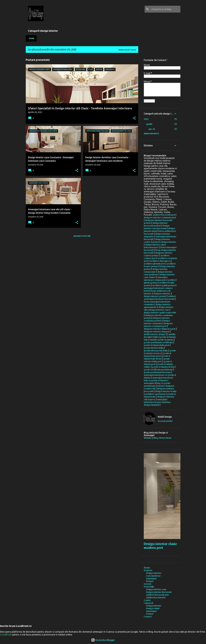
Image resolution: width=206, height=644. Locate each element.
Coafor (147, 600)
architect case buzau (155, 394)
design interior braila (166, 391)
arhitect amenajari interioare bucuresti (160, 298)
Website (148, 438)
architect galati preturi (164, 285)
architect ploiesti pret (154, 264)
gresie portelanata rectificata (158, 342)
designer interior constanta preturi (157, 319)
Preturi (150, 581)
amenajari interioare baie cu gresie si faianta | (159, 379)
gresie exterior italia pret (157, 360)
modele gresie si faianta (162, 340)
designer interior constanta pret (160, 218)
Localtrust (6, 634)
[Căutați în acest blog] (165, 9)
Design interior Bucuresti (159, 592)
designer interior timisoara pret (160, 329)
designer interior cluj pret (157, 332)
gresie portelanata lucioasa (157, 372)
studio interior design (155, 334)
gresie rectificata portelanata (158, 370)
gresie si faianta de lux (163, 367)
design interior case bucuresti (157, 227)
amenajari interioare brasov (156, 401)
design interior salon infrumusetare (155, 246)
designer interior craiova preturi (158, 254)
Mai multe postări (82, 236)
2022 (146, 119)
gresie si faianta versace (160, 352)
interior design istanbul (157, 404)
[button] (134, 118)
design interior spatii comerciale (160, 313)
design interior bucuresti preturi (156, 224)
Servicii (147, 584)
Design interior (154, 573)
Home (32, 38)
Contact (148, 617)
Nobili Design (165, 417)
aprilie (149, 124)
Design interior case (156, 589)
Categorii (148, 603)
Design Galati (153, 608)
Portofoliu (149, 587)
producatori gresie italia (156, 351)
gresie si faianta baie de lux (157, 357)
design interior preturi (155, 296)
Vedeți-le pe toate (127, 50)
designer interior (162, 294)
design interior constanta (157, 322)
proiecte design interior (164, 242)
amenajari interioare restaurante (156, 279)
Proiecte (148, 570)
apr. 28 (152, 129)
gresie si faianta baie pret (157, 355)
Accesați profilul (165, 421)
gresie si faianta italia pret (157, 345)
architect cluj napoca (160, 261)
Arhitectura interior (156, 598)
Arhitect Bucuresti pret (157, 595)
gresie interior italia (154, 348)
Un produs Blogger (103, 640)
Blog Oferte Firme (162, 438)
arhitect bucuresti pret (164, 215)
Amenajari (151, 579)
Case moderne (153, 576)
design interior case (159, 310)
